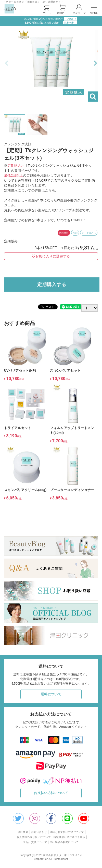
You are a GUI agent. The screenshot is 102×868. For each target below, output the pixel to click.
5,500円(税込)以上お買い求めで (51, 23)
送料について (51, 694)
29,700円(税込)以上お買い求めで (51, 19)
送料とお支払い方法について (67, 832)
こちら (50, 190)
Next (95, 63)
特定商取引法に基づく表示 (69, 837)
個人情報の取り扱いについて (34, 837)
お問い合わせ (39, 832)
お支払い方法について (51, 793)
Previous (7, 63)
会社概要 (23, 832)
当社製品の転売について (64, 842)
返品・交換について (35, 842)
